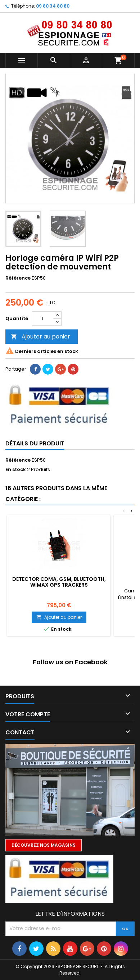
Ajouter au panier (40, 336)
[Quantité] (42, 319)
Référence (18, 278)
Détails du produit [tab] (35, 443)
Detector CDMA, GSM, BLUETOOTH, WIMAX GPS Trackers (59, 582)
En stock (16, 470)
